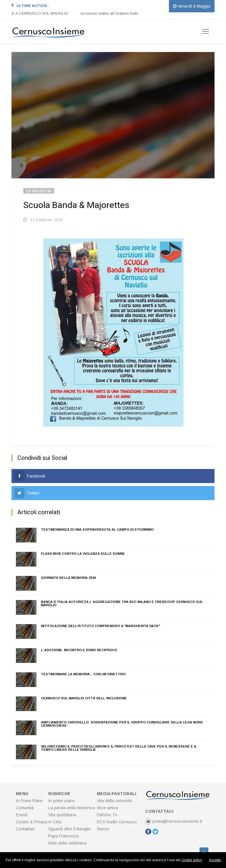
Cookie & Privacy (32, 822)
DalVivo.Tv (107, 815)
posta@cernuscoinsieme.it (174, 821)
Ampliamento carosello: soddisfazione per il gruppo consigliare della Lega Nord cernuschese (122, 724)
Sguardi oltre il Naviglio (70, 829)
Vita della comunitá (114, 801)
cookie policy (192, 860)
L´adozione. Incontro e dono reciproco (79, 650)
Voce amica (107, 808)
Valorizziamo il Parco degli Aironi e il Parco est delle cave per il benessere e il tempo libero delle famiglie (119, 748)
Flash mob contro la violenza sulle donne (83, 554)
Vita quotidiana (62, 815)
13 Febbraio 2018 (43, 220)
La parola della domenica (72, 808)
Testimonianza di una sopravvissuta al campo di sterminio (97, 529)
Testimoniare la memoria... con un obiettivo (83, 674)
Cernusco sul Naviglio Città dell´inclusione (84, 698)
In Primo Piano (29, 801)
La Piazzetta (39, 191)
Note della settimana (67, 843)
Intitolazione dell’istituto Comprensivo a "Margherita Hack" (100, 626)
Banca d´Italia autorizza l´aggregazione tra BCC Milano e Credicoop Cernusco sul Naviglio (122, 603)
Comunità (25, 808)
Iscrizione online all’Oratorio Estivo (111, 13)
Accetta (215, 860)
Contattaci (25, 829)
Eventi (22, 815)
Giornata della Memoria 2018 (68, 578)
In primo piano (62, 801)
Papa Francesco (64, 836)
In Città (55, 822)
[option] (74, 14)
